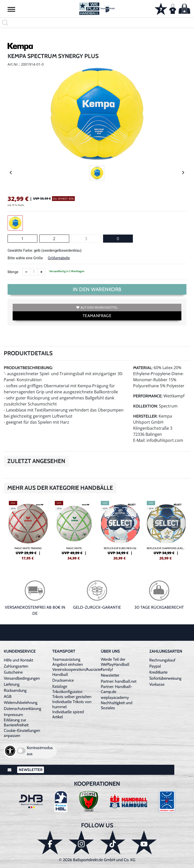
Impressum (13, 715)
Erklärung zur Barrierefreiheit (16, 722)
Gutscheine (13, 672)
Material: (143, 368)
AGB (8, 696)
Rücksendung (15, 690)
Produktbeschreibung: (28, 368)
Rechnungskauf (162, 660)
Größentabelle (59, 258)
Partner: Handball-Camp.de (117, 689)
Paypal (155, 666)
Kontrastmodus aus (40, 751)
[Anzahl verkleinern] (26, 272)
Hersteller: (145, 416)
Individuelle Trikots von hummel (72, 704)
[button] (11, 9)
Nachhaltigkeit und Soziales (117, 705)
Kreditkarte (158, 672)
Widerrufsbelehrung (21, 703)
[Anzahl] (34, 272)
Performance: (148, 396)
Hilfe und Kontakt (18, 660)
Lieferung (12, 684)
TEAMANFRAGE (97, 316)
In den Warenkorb (97, 289)
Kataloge (60, 686)
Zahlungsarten (16, 666)
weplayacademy (115, 697)
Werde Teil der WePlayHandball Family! (115, 664)
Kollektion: (145, 406)
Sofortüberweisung (165, 678)
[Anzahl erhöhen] (41, 272)
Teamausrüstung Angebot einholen (68, 662)
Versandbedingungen (22, 678)
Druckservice (63, 680)
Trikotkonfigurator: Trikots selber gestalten (72, 694)
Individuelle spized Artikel (68, 714)
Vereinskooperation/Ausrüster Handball (77, 672)
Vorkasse (157, 684)
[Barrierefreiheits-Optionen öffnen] (10, 751)
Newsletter (110, 675)
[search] (97, 23)
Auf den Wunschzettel (97, 307)
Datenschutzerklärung (22, 709)
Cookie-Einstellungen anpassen (22, 733)
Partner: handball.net (119, 681)
